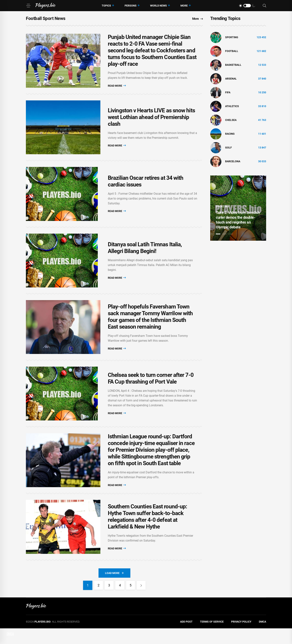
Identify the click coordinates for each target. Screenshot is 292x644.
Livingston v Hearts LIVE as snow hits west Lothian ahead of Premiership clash (151, 120)
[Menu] (28, 6)
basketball (233, 65)
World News (158, 6)
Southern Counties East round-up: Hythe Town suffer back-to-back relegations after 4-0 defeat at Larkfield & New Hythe (147, 531)
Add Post (186, 637)
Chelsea (231, 120)
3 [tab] (231, 234)
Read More (117, 86)
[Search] (264, 6)
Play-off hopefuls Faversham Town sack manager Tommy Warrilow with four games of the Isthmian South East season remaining (150, 326)
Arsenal (231, 79)
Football (232, 51)
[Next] (142, 601)
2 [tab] (224, 234)
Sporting (232, 37)
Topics (106, 6)
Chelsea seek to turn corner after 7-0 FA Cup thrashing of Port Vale (151, 389)
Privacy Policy (241, 637)
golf (228, 148)
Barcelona (233, 161)
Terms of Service (212, 637)
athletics (232, 106)
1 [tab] (218, 234)
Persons (131, 6)
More (184, 6)
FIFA (228, 92)
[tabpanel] (238, 208)
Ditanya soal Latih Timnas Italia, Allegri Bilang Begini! (145, 255)
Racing (230, 134)
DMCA (262, 637)
